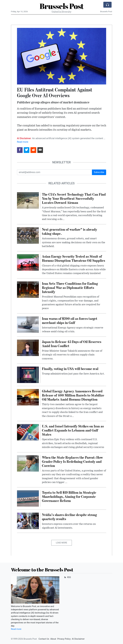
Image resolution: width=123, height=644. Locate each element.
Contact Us (44, 639)
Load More (61, 543)
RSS (67, 577)
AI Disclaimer (78, 639)
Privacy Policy (64, 639)
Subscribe (99, 172)
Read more (23, 142)
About (53, 639)
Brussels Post (62, 6)
